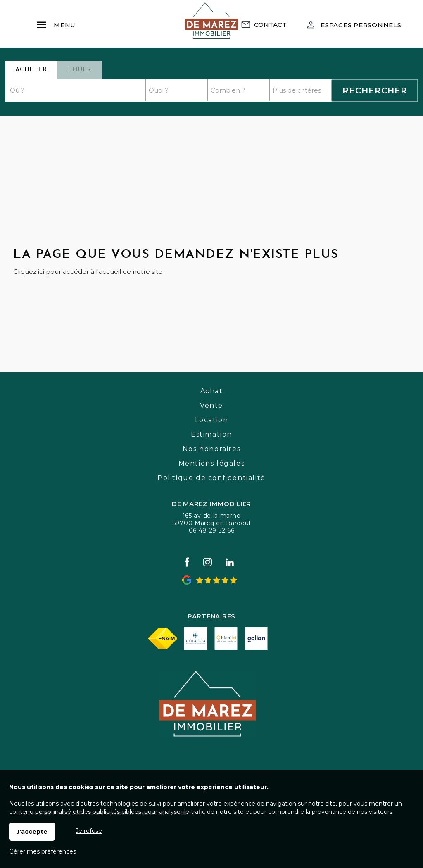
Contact (270, 25)
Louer (80, 70)
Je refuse (89, 831)
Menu (56, 21)
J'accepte (32, 832)
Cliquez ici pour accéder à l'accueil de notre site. (88, 272)
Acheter (31, 70)
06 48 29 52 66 (212, 530)
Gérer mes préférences (43, 851)
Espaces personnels (361, 25)
